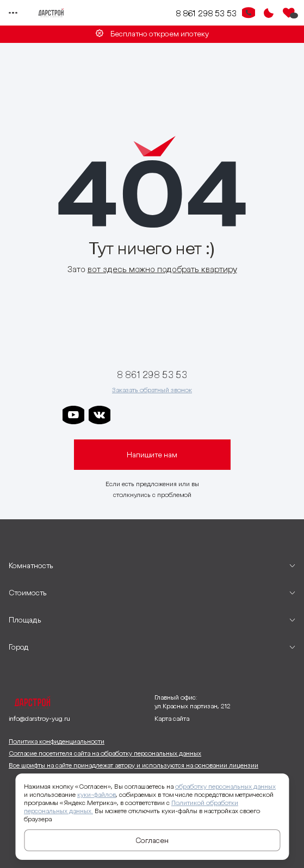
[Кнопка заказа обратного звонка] (249, 13)
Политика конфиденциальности (57, 741)
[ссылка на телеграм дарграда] (152, 415)
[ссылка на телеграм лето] (230, 415)
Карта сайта (172, 718)
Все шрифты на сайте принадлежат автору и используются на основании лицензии (134, 765)
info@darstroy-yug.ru (39, 718)
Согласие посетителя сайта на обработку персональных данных (105, 753)
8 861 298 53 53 (206, 13)
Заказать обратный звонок (152, 390)
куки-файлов (97, 794)
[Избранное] (289, 13)
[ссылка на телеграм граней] (204, 415)
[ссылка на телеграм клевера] (178, 415)
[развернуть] (152, 565)
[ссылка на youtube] (73, 415)
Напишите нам (152, 455)
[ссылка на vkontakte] (100, 415)
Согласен (152, 840)
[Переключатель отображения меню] (13, 13)
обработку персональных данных (225, 786)
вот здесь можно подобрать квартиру (162, 269)
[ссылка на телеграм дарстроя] (126, 415)
